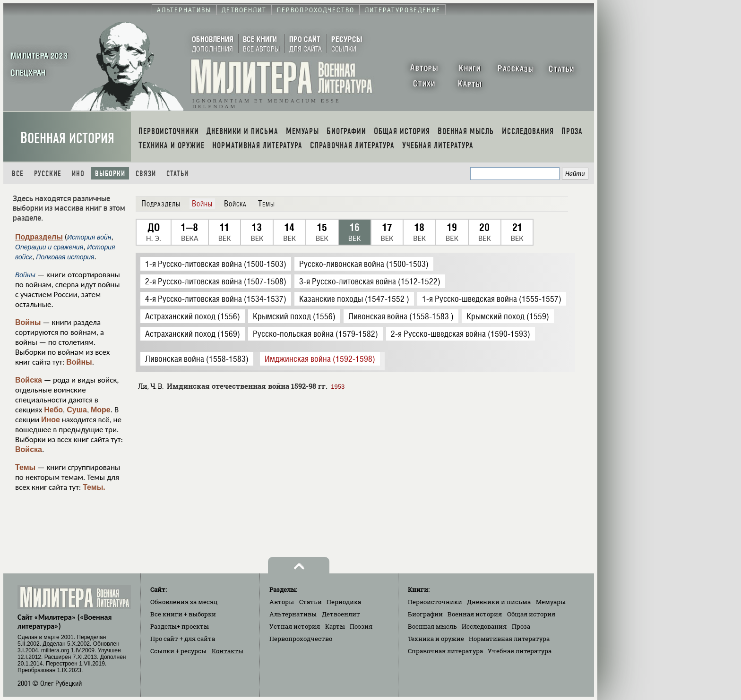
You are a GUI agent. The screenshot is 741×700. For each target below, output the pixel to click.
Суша (77, 410)
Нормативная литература (509, 639)
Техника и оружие (436, 639)
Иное (51, 420)
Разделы (180, 626)
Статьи (177, 174)
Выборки (110, 174)
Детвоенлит (341, 614)
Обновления (184, 602)
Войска (29, 380)
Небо (53, 410)
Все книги (183, 614)
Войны (28, 322)
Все (18, 174)
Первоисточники (435, 602)
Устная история (295, 626)
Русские (48, 174)
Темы (25, 467)
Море (101, 410)
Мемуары (551, 602)
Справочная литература (445, 651)
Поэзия (361, 626)
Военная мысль (432, 626)
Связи (146, 174)
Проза (521, 626)
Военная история (67, 138)
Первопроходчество (301, 639)
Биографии (425, 614)
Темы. (94, 487)
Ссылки (178, 651)
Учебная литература (520, 651)
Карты (335, 626)
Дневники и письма (499, 602)
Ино (78, 174)
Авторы (282, 602)
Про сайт (183, 639)
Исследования (484, 626)
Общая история (531, 614)
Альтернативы (293, 614)
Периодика (344, 602)
